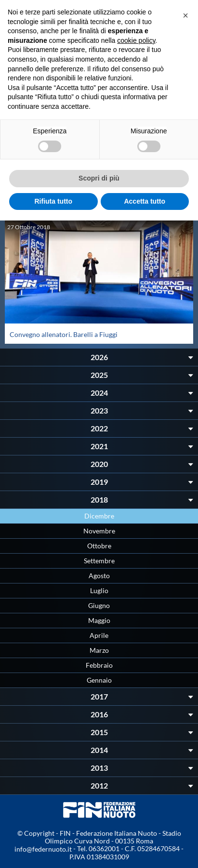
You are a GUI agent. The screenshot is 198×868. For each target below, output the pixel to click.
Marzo (99, 650)
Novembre (99, 531)
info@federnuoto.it (43, 849)
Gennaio (99, 680)
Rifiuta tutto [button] (53, 201)
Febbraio (99, 665)
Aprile (99, 635)
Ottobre (99, 546)
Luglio (99, 590)
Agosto (99, 576)
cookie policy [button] (136, 40)
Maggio (99, 620)
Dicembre (99, 516)
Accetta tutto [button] (145, 201)
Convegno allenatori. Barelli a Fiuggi (64, 334)
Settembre (99, 561)
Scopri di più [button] (99, 178)
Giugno (99, 605)
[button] (185, 15)
